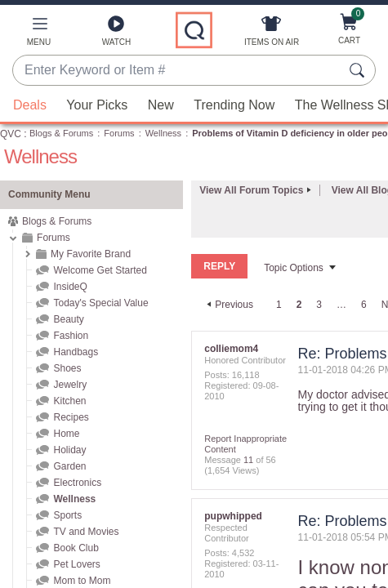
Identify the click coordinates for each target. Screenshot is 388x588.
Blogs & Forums (61, 133)
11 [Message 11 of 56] (248, 459)
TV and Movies (86, 532)
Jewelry (70, 385)
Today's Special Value (100, 303)
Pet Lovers (76, 564)
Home (66, 434)
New (161, 105)
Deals (30, 105)
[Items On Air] (272, 34)
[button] (39, 34)
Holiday (69, 450)
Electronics (77, 483)
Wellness (163, 133)
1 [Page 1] (279, 304)
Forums (119, 133)
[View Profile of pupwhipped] (233, 515)
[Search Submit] (359, 70)
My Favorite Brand (91, 254)
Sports (67, 515)
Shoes (67, 368)
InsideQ (70, 287)
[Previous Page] (228, 304)
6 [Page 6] (364, 304)
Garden (69, 466)
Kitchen (69, 401)
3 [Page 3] (319, 304)
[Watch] (117, 34)
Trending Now (234, 105)
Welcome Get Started (100, 270)
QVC (11, 134)
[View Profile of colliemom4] (231, 348)
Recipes (71, 417)
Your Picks (97, 105)
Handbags (76, 352)
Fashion (71, 336)
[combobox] (178, 71)
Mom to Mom (82, 581)
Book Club (76, 548)
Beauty (68, 319)
